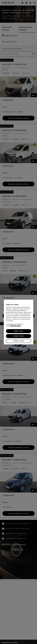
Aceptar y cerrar (18, 331)
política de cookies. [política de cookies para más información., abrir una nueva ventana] (15, 326)
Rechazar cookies (18, 336)
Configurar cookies (18, 341)
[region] (19, 322)
